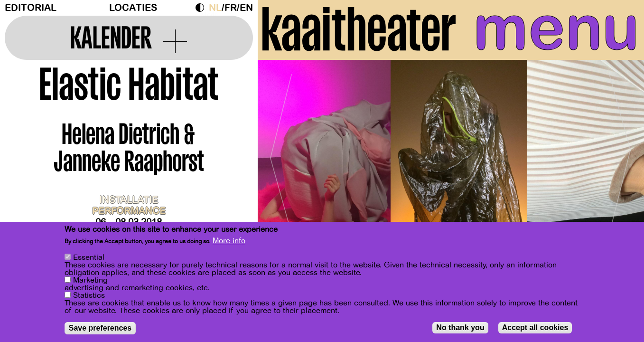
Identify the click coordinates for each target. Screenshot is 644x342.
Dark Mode (202, 8)
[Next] (620, 154)
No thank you (460, 328)
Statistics (89, 296)
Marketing (90, 281)
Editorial (31, 8)
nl (215, 8)
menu (556, 28)
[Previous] (281, 154)
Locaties (133, 8)
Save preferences (100, 328)
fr (231, 8)
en (246, 8)
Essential (89, 258)
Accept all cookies (535, 328)
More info (229, 241)
